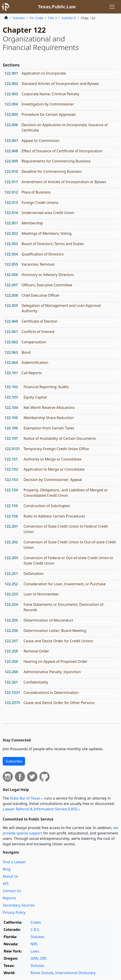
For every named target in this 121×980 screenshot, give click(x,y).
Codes (36, 922)
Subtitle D (69, 18)
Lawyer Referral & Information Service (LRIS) (40, 809)
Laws (35, 951)
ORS (43, 958)
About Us (10, 876)
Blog (7, 869)
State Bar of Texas (25, 798)
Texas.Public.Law (57, 7)
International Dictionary (75, 973)
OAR (34, 958)
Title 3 (53, 18)
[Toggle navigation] (112, 7)
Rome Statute (42, 973)
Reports (9, 898)
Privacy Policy (14, 912)
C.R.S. (35, 930)
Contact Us (12, 891)
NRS (34, 944)
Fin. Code (36, 18)
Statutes (19, 18)
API (6, 884)
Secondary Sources (19, 905)
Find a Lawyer (14, 862)
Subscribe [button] (14, 761)
